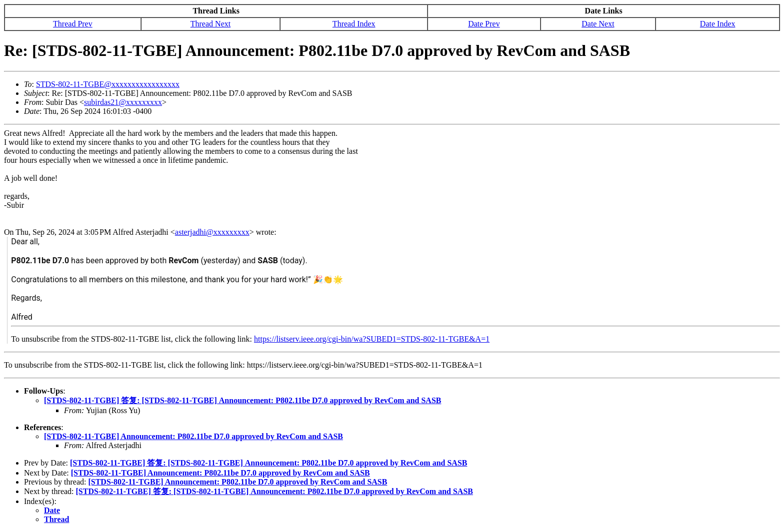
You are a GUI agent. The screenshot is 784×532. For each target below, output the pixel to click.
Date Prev (484, 24)
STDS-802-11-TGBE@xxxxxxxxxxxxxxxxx (108, 84)
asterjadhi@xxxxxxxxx (212, 232)
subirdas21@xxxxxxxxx (123, 102)
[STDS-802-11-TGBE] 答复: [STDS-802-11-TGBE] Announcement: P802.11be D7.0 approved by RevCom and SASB (242, 400)
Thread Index (354, 24)
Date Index (718, 24)
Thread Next (210, 24)
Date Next (598, 24)
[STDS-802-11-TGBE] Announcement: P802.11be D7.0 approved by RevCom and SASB (193, 436)
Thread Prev (73, 24)
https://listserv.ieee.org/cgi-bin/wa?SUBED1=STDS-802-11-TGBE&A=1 (372, 339)
